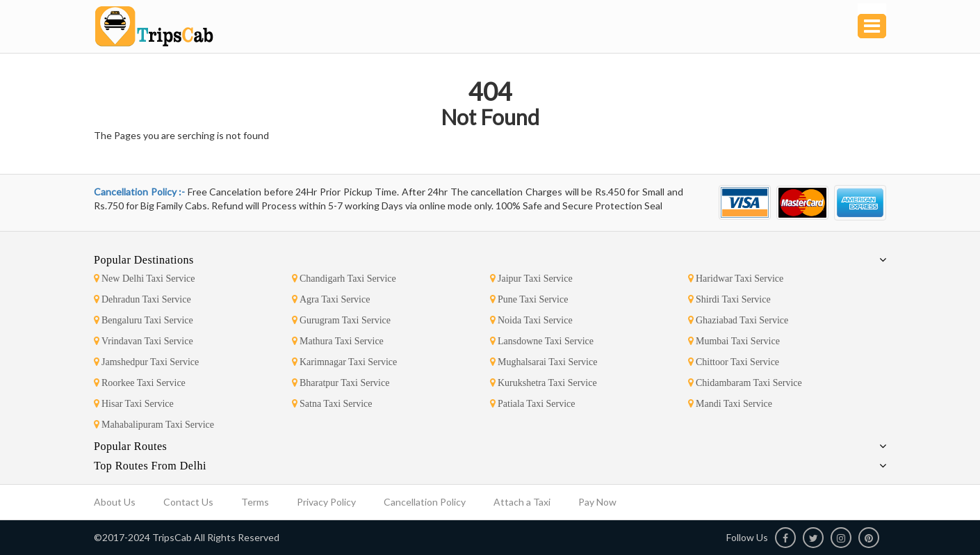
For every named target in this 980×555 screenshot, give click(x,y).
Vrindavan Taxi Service (144, 341)
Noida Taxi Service (531, 320)
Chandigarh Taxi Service (344, 279)
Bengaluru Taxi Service (144, 320)
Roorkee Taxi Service (140, 383)
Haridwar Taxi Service (736, 279)
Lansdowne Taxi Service (542, 341)
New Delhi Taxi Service (144, 279)
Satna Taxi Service (332, 404)
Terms (255, 502)
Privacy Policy (326, 502)
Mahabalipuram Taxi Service (154, 425)
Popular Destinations (144, 260)
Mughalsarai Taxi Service (544, 362)
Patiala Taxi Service (533, 404)
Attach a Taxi (522, 502)
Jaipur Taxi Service (531, 279)
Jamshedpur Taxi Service (146, 362)
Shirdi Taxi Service (729, 299)
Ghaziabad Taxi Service (738, 320)
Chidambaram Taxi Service (745, 383)
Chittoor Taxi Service (734, 362)
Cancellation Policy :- (141, 192)
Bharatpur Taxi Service (341, 383)
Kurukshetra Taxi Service (544, 383)
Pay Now (597, 502)
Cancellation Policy (425, 502)
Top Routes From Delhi (150, 466)
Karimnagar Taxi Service (344, 362)
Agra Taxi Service (331, 299)
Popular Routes (130, 446)
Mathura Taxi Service (338, 341)
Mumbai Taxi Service (734, 341)
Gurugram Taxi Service (341, 320)
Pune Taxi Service (529, 299)
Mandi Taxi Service (730, 404)
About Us (115, 502)
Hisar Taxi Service (134, 404)
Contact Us (188, 502)
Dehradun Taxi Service (142, 299)
